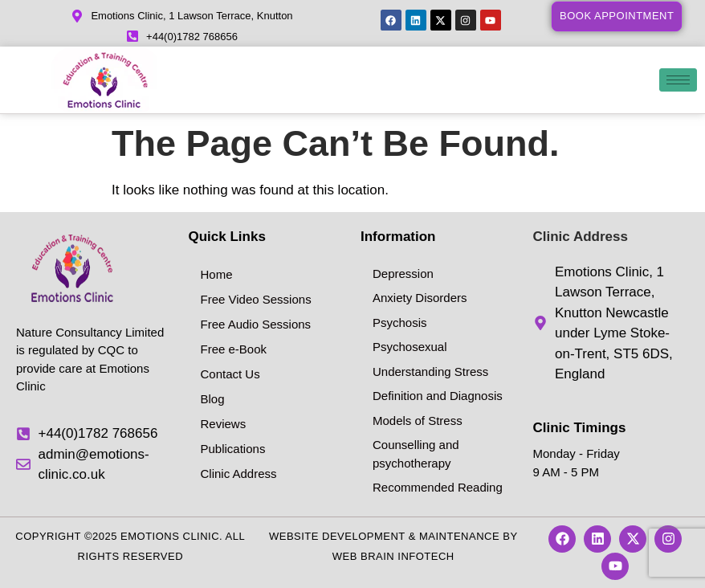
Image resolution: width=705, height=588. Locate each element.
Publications (233, 449)
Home (217, 274)
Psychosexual (410, 347)
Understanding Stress (430, 372)
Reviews (224, 424)
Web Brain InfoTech (393, 556)
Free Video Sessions (256, 299)
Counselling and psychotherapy (416, 454)
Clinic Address (239, 474)
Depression (403, 274)
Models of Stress (418, 421)
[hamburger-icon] (678, 80)
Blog (213, 399)
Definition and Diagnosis (438, 396)
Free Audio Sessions (256, 324)
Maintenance (459, 536)
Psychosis (400, 323)
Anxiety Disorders (420, 298)
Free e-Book (234, 349)
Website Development (337, 536)
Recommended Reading (438, 487)
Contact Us (230, 374)
